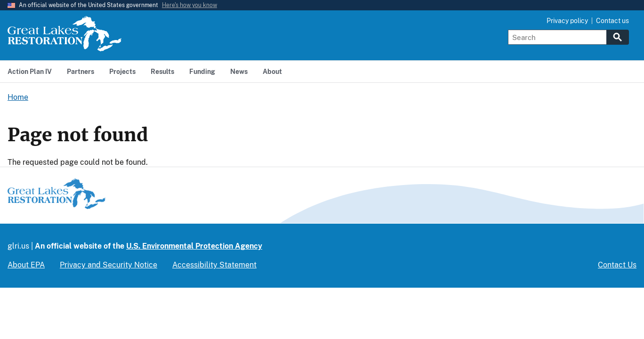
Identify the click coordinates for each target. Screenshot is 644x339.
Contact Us (617, 265)
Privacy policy (567, 21)
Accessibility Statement (214, 265)
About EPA (26, 265)
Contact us (612, 21)
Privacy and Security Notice (109, 265)
